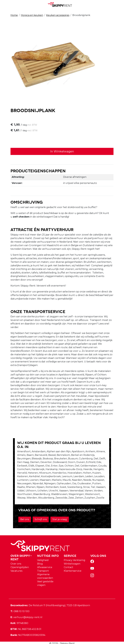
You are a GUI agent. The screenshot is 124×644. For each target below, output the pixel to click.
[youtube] (93, 564)
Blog (40, 558)
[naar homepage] (61, 4)
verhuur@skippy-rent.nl (26, 611)
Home (14, 15)
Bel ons (20, 513)
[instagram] (93, 571)
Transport (43, 565)
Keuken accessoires (58, 15)
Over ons (16, 558)
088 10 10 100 (20, 606)
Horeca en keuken (32, 15)
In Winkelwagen (62, 152)
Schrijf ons (36, 513)
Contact (69, 561)
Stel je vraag (55, 513)
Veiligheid (43, 554)
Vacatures (16, 565)
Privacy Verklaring (75, 554)
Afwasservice (45, 561)
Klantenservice (73, 565)
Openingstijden (20, 561)
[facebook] (93, 557)
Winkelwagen (72, 558)
